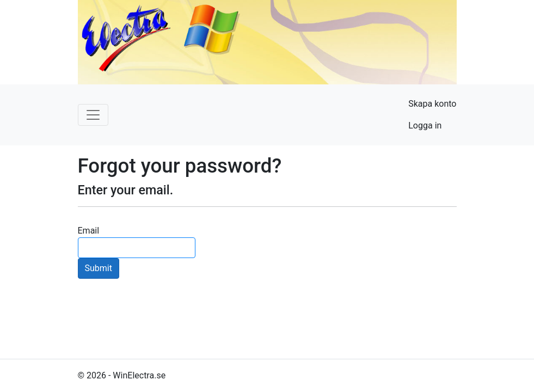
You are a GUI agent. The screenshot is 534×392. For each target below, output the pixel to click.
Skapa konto (432, 104)
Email (89, 231)
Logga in (425, 125)
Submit (99, 268)
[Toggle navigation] (93, 115)
